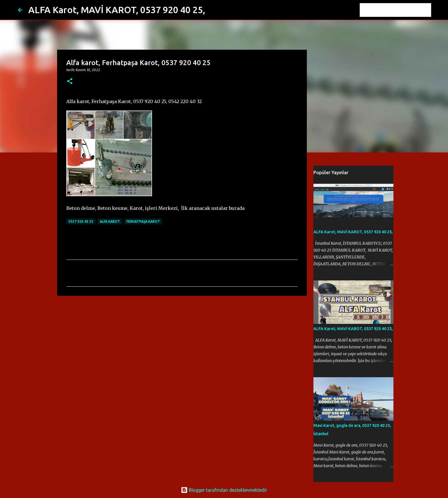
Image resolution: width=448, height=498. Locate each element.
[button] (70, 82)
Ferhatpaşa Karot (143, 221)
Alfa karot (110, 221)
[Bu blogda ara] (401, 10)
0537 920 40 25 (81, 221)
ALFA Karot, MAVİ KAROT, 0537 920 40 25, (117, 10)
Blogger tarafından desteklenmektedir (224, 490)
